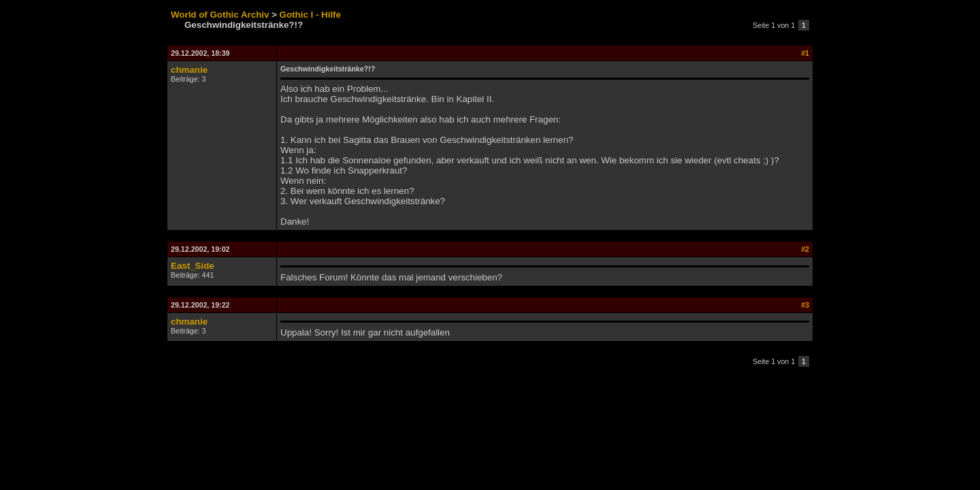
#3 (805, 305)
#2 (805, 249)
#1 (805, 53)
